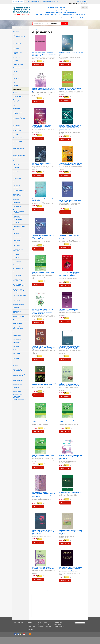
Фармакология (17, 336)
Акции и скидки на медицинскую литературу (72, 17)
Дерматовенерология (19, 96)
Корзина (29, 625)
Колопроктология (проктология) (18, 113)
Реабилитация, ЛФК (18, 268)
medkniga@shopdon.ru (59, 626)
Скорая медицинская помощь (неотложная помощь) (19, 291)
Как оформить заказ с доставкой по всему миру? (57, 10)
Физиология (16, 346)
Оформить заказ (31, 626)
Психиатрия (16, 254)
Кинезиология (17, 108)
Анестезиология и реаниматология (18, 44)
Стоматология (17, 301)
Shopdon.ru (21, 622)
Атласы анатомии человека (18, 53)
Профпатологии (17, 237)
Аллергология (17, 40)
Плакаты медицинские (19, 226)
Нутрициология (17, 178)
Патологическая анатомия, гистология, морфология (19, 211)
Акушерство (16, 31)
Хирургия (16, 366)
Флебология (16, 350)
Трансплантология (18, 320)
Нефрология (16, 175)
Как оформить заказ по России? (57, 8)
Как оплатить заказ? (43, 17)
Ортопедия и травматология (17, 186)
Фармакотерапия (18, 339)
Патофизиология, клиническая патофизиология (18, 218)
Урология (16, 362)
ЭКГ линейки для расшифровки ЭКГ (18, 370)
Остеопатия (16, 199)
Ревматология (17, 272)
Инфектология (17, 89)
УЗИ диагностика (18, 28)
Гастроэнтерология (18, 64)
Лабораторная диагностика (17, 126)
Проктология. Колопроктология (18, 241)
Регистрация (84, 1)
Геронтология (17, 82)
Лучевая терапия (18, 141)
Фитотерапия (17, 353)
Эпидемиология (17, 391)
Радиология (16, 265)
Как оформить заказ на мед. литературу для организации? (61, 12)
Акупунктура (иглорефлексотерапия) (19, 36)
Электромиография (18, 381)
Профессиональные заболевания (18, 250)
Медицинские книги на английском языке (19, 156)
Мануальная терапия (19, 148)
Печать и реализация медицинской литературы (72, 15)
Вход (78, 1)
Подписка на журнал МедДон (44, 626)
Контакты (54, 17)
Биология (16, 61)
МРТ (14, 161)
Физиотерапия (17, 343)
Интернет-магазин (18, 1)
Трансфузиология (18, 323)
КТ (14, 122)
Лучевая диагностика (19, 138)
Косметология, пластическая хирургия (19, 118)
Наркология (16, 164)
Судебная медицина (18, 304)
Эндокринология (17, 384)
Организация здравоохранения (18, 195)
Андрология (16, 48)
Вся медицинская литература (38, 29)
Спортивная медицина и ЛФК (19, 296)
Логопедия (16, 134)
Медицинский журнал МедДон (50, 1)
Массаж (15, 152)
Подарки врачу (17, 230)
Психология (16, 258)
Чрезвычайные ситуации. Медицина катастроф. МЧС (20, 375)
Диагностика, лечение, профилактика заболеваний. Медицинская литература (20, 397)
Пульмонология (17, 261)
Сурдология (16, 308)
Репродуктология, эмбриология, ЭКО (18, 280)
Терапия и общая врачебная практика (18, 328)
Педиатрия (16, 223)
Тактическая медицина (19, 316)
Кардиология (16, 105)
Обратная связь (58, 622)
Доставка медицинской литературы (46, 15)
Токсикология (17, 332)
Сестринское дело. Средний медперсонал (19, 285)
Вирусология (16, 57)
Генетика (15, 71)
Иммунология (17, 86)
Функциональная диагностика (17, 358)
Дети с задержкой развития (18, 101)
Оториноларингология (19, 191)
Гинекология (16, 75)
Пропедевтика (17, 246)
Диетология (16, 93)
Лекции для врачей (36, 1)
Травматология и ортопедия (18, 312)
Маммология (16, 145)
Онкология (16, 182)
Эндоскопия (16, 388)
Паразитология (17, 206)
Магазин (30, 622)
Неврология (16, 168)
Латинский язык (17, 131)
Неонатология (17, 171)
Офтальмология (17, 203)
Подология (16, 233)
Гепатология (16, 78)
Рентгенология (17, 276)
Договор (27, 1)
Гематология (16, 68)
